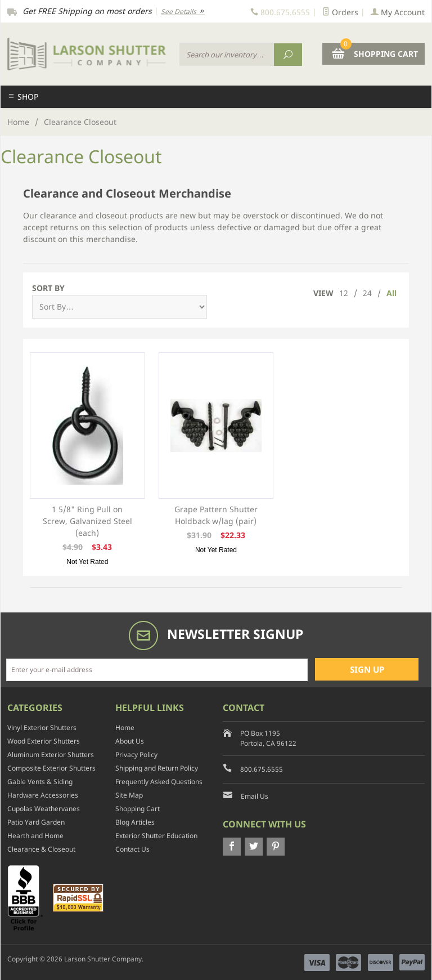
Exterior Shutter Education (156, 836)
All (391, 293)
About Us (130, 741)
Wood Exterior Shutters (44, 741)
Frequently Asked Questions (159, 782)
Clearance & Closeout (41, 849)
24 (367, 293)
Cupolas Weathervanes (44, 809)
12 (344, 293)
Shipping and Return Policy (157, 768)
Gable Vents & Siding (40, 782)
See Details (183, 12)
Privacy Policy (136, 755)
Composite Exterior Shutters (51, 768)
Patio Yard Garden (36, 822)
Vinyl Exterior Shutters (42, 728)
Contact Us (132, 849)
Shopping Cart (138, 809)
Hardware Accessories (43, 795)
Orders (340, 12)
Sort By (48, 288)
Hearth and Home (35, 836)
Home (18, 122)
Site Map (129, 795)
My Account (398, 12)
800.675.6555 (262, 769)
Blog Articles (135, 822)
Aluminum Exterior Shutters (51, 755)
